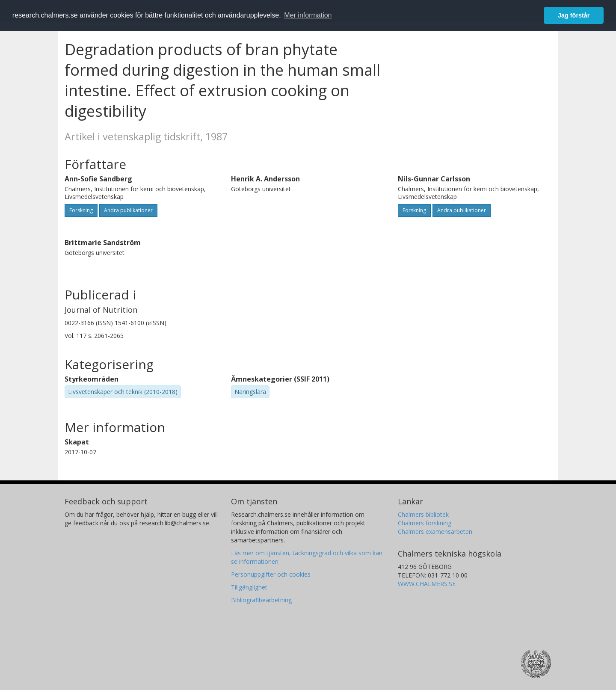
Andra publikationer (128, 210)
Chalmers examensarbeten (435, 532)
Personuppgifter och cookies (271, 574)
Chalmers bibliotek (423, 514)
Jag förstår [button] (574, 15)
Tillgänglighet (249, 587)
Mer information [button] (308, 15)
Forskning (81, 210)
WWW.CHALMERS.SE (427, 584)
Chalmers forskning (425, 523)
